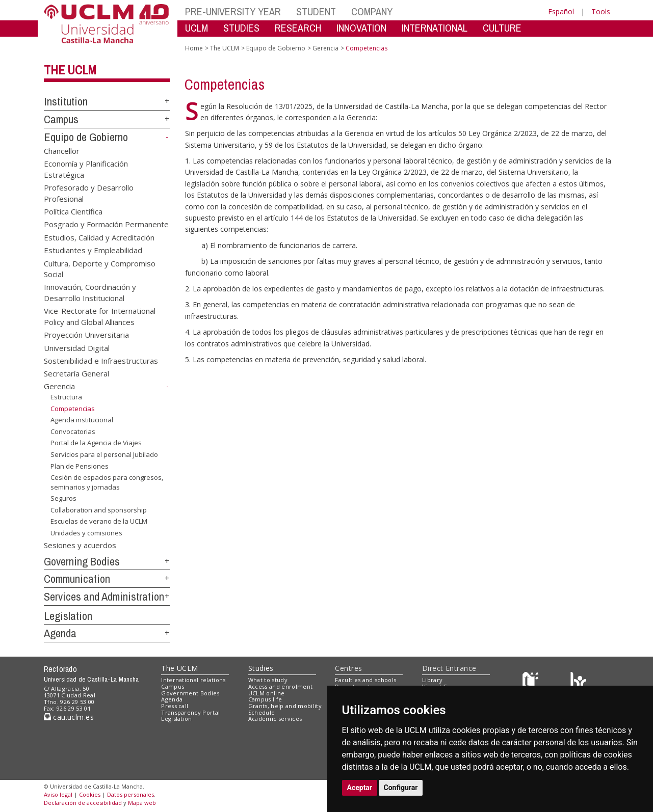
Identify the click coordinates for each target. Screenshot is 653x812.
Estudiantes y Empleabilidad (93, 250)
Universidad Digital (77, 347)
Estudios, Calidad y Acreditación (99, 237)
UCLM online (267, 693)
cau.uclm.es (69, 717)
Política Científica (73, 211)
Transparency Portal (190, 712)
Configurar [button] (401, 788)
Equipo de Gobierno (86, 137)
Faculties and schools (365, 680)
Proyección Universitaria (86, 335)
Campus (61, 119)
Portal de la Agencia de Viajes (96, 443)
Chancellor (62, 150)
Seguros (63, 498)
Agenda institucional (82, 420)
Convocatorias (73, 431)
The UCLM (70, 70)
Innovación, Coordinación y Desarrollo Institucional (90, 292)
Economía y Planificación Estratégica (86, 169)
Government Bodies (190, 693)
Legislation (68, 616)
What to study (268, 680)
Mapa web (142, 803)
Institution (66, 101)
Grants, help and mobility (285, 706)
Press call (175, 706)
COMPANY (372, 11)
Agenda (60, 633)
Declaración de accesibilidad (83, 803)
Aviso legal (58, 794)
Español (561, 11)
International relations (193, 680)
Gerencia (59, 386)
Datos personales (130, 794)
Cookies (90, 794)
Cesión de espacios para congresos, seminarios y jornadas (107, 482)
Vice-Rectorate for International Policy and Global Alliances (100, 316)
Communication (77, 579)
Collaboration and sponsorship (99, 510)
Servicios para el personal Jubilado (104, 454)
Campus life (265, 699)
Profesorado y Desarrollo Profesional (89, 193)
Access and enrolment (281, 686)
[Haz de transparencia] (532, 682)
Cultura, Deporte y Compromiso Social (100, 268)
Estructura (66, 397)
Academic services (275, 719)
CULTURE (502, 28)
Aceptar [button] (360, 788)
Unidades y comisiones (86, 533)
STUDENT (316, 11)
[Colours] (578, 682)
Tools (601, 11)
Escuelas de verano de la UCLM (99, 521)
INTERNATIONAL (435, 28)
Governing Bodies (82, 561)
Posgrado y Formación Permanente (106, 224)
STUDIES (241, 28)
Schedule (262, 712)
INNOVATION (361, 28)
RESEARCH (298, 28)
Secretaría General (76, 373)
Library (432, 680)
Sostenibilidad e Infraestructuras (101, 361)
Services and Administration (104, 597)
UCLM (197, 28)
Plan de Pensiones (80, 466)
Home (194, 48)
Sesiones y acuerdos (80, 545)
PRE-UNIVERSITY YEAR (233, 11)
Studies (261, 668)
